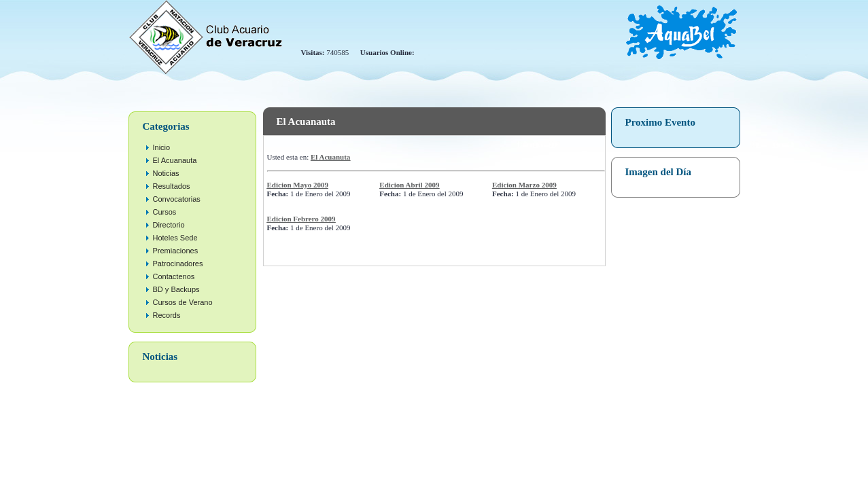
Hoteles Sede (175, 238)
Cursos (165, 212)
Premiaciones (176, 251)
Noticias (166, 173)
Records (167, 315)
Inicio (162, 147)
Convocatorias (177, 199)
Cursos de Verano (183, 302)
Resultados (172, 186)
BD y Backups (176, 289)
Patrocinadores (178, 264)
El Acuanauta (175, 160)
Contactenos (174, 276)
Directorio (169, 225)
